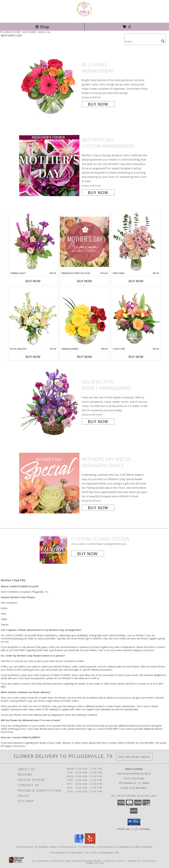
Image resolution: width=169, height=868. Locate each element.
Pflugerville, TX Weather (66, 853)
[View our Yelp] (90, 843)
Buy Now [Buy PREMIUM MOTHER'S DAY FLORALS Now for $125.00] (84, 281)
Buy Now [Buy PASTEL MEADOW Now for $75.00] (33, 357)
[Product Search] (142, 41)
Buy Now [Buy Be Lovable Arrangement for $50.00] (98, 104)
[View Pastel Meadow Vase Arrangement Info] (33, 317)
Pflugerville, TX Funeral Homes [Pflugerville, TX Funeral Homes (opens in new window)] (37, 847)
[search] (163, 41)
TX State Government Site (102, 853)
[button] (134, 822)
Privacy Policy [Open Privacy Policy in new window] (115, 861)
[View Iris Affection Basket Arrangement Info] (50, 401)
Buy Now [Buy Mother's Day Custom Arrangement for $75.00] (98, 192)
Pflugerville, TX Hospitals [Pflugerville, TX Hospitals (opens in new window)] (78, 847)
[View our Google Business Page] (79, 843)
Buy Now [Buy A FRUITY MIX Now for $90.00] (136, 357)
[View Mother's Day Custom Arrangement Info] (50, 166)
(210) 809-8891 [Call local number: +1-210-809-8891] (138, 788)
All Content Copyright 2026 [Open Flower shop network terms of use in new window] (52, 861)
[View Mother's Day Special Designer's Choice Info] (50, 483)
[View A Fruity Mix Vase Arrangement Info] (136, 317)
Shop (42, 27)
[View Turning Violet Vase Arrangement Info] (33, 242)
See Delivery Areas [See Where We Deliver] (134, 757)
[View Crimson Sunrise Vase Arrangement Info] (84, 317)
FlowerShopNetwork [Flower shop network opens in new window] (87, 861)
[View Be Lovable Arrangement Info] (50, 84)
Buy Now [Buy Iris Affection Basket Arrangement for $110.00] (98, 421)
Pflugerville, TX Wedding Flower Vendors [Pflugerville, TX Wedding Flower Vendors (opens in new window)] (125, 847)
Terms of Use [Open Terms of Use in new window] (95, 863)
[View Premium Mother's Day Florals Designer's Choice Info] (84, 242)
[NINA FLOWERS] (84, 18)
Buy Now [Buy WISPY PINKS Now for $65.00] (136, 281)
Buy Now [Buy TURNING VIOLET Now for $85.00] (33, 281)
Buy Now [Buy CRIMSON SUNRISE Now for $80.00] (84, 357)
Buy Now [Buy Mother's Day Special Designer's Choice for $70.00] (98, 508)
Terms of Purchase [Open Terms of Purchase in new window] (142, 861)
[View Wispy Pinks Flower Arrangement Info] (136, 242)
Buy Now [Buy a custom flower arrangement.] (88, 554)
